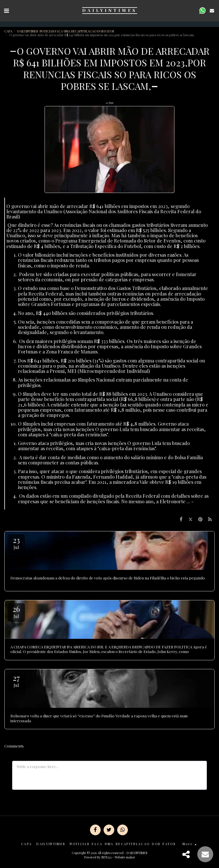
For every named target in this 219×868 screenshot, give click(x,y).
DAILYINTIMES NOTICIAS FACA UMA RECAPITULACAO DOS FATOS (66, 31)
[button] (6, 10)
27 (16, 680)
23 (16, 542)
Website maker (125, 857)
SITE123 (106, 857)
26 (16, 611)
